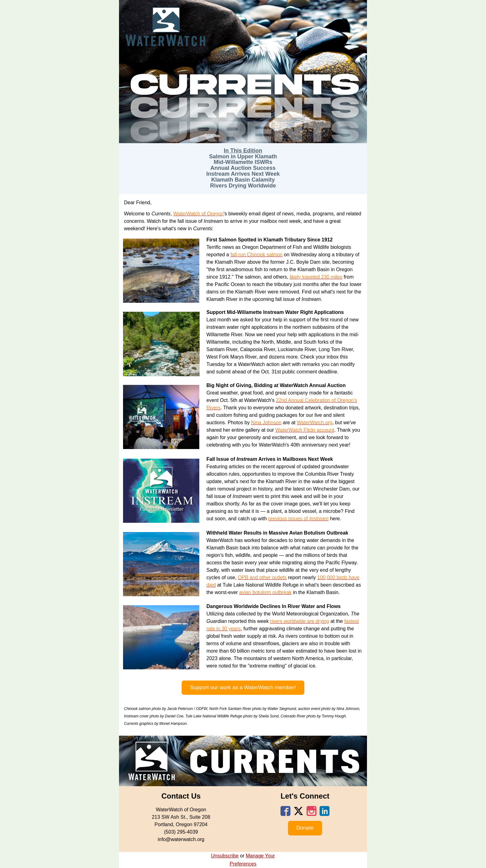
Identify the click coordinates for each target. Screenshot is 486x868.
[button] (243, 688)
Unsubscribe (225, 856)
